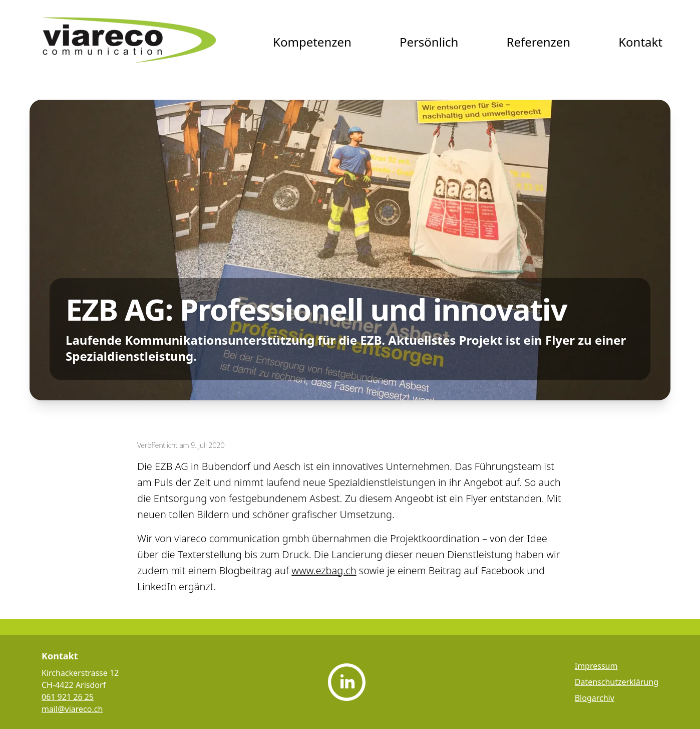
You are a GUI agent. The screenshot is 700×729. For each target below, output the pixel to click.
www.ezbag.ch (324, 570)
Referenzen (538, 42)
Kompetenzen (312, 42)
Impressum (596, 666)
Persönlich (429, 42)
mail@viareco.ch (72, 709)
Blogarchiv (595, 698)
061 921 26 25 (68, 697)
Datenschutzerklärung (617, 682)
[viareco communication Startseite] (130, 42)
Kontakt (640, 42)
